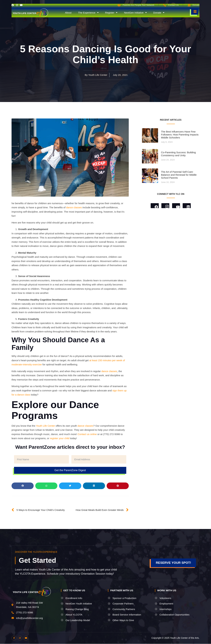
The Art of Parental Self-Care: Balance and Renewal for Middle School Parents (179, 175)
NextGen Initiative (135, 13)
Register (111, 13)
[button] (23, 486)
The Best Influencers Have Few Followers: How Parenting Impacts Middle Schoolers (180, 135)
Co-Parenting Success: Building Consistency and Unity (178, 154)
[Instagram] (165, 206)
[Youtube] (176, 206)
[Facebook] (154, 206)
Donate (159, 13)
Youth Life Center (45, 426)
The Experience (88, 13)
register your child (60, 438)
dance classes (74, 207)
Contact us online (87, 434)
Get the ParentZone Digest (70, 470)
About (68, 13)
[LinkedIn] (187, 206)
